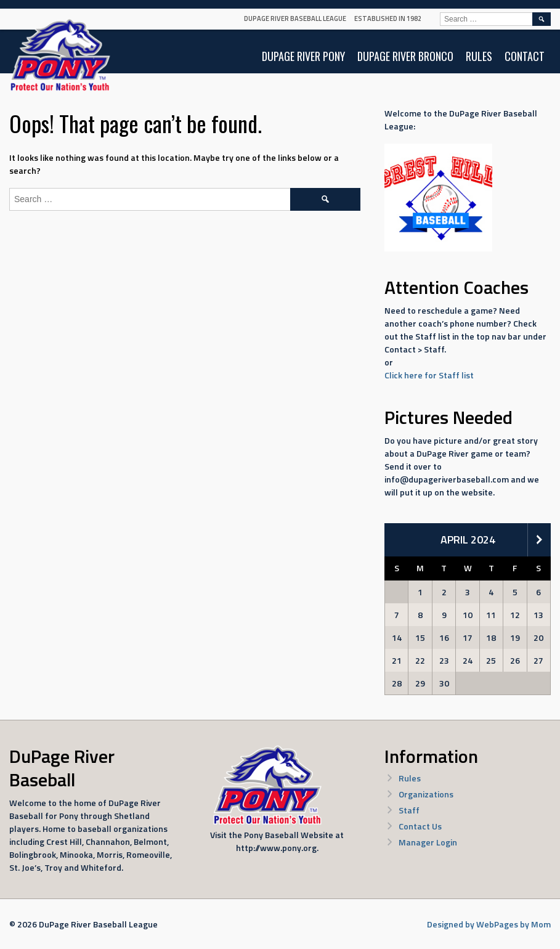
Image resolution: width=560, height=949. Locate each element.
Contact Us (420, 826)
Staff (409, 810)
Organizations (426, 794)
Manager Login (428, 842)
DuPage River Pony (303, 56)
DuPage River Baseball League (295, 18)
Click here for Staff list (429, 375)
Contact (525, 56)
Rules (479, 56)
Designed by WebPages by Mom (489, 924)
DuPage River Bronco (405, 56)
